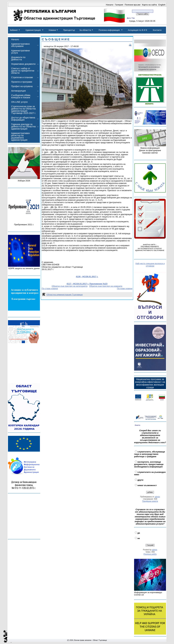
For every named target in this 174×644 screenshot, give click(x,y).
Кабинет (14, 30)
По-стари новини (50, 288)
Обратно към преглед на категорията (70, 286)
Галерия (119, 5)
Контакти (157, 30)
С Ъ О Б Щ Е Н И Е (56, 39)
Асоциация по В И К (138, 30)
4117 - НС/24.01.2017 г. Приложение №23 (87, 284)
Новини (52, 30)
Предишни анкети (150, 501)
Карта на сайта (149, 5)
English (162, 5)
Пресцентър (69, 30)
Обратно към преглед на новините (106, 286)
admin (157, 497)
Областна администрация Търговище (65, 295)
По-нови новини (125, 288)
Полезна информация (109, 30)
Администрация (33, 30)
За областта (85, 30)
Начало (110, 5)
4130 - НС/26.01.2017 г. (87, 277)
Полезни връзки (132, 5)
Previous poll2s (150, 554)
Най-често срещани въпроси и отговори (150, 265)
